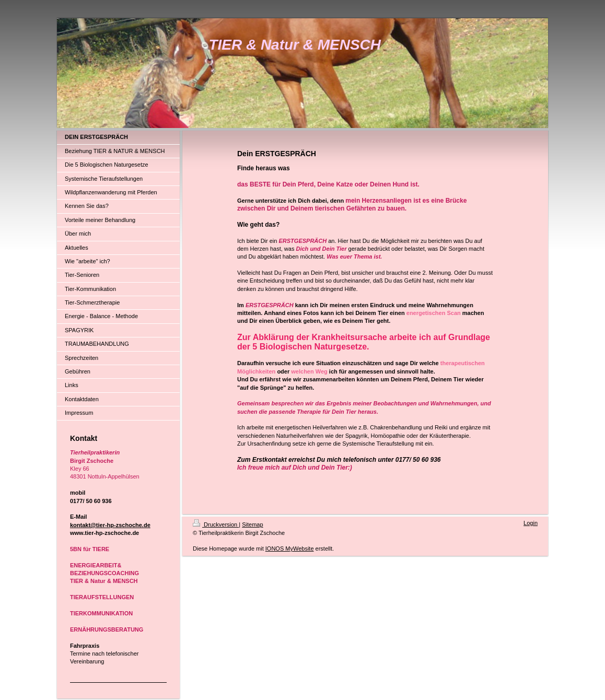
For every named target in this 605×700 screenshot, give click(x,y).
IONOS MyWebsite (290, 549)
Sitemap (252, 524)
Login (531, 523)
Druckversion (216, 524)
